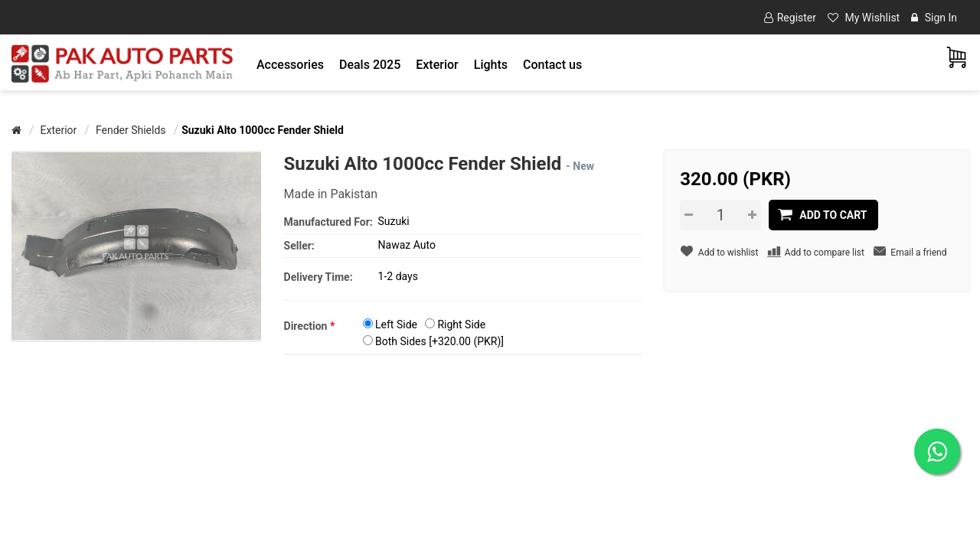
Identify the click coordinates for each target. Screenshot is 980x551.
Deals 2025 (370, 65)
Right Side (461, 324)
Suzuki (394, 221)
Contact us (552, 65)
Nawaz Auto (407, 245)
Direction (310, 326)
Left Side (396, 324)
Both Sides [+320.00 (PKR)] (439, 341)
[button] (290, 65)
